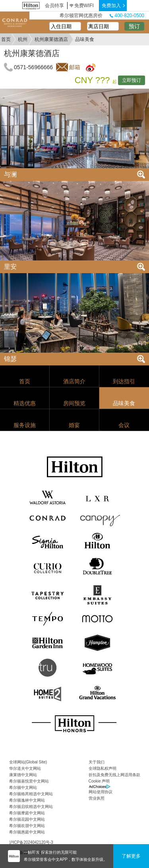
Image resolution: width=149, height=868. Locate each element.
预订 (134, 26)
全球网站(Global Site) (28, 762)
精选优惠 (25, 403)
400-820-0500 (127, 16)
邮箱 (75, 67)
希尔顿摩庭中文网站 (27, 813)
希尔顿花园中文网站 (27, 819)
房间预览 (74, 403)
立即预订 (132, 80)
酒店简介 (74, 381)
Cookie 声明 (99, 781)
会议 (124, 425)
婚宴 (74, 425)
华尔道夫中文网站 (25, 768)
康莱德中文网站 (23, 775)
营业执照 (97, 798)
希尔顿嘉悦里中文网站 (29, 781)
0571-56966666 (33, 67)
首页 (6, 39)
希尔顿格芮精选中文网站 (31, 794)
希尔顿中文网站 (23, 787)
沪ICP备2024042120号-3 (31, 842)
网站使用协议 (101, 792)
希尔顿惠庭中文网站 (27, 832)
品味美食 (124, 403)
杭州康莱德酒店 (51, 39)
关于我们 (97, 762)
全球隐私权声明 (103, 768)
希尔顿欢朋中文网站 (27, 826)
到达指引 (124, 381)
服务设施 (25, 425)
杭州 (23, 39)
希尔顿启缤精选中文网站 (31, 807)
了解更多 (131, 856)
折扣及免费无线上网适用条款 (114, 775)
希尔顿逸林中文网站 (27, 800)
